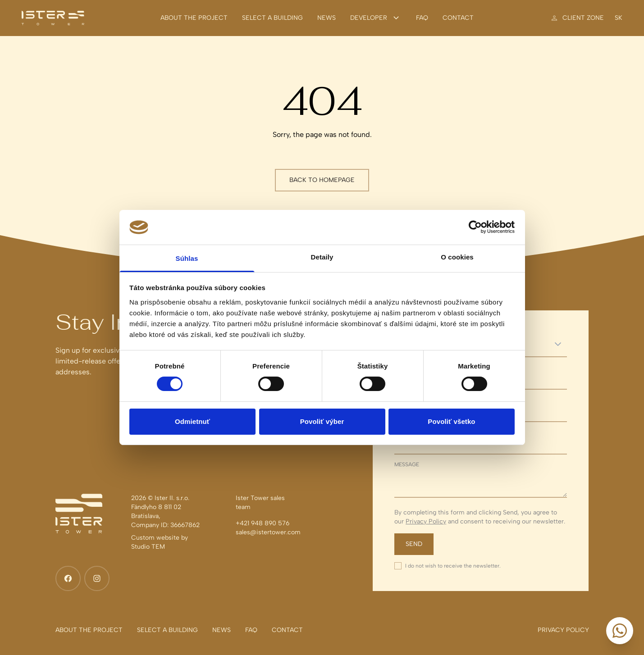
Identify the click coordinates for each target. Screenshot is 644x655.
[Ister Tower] (53, 18)
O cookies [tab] (457, 257)
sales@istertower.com (268, 532)
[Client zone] (577, 18)
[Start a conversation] (620, 631)
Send (414, 544)
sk (619, 18)
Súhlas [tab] (187, 258)
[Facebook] (68, 578)
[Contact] (458, 18)
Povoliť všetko (451, 421)
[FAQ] (422, 18)
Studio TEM (148, 547)
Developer (376, 18)
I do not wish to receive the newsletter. (453, 566)
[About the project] (194, 18)
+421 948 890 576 (263, 523)
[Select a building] (272, 18)
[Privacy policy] (563, 630)
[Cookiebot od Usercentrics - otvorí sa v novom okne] (475, 227)
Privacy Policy (426, 521)
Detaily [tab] (322, 257)
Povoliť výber (322, 421)
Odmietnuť (192, 421)
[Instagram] (97, 578)
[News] (327, 18)
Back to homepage (322, 180)
